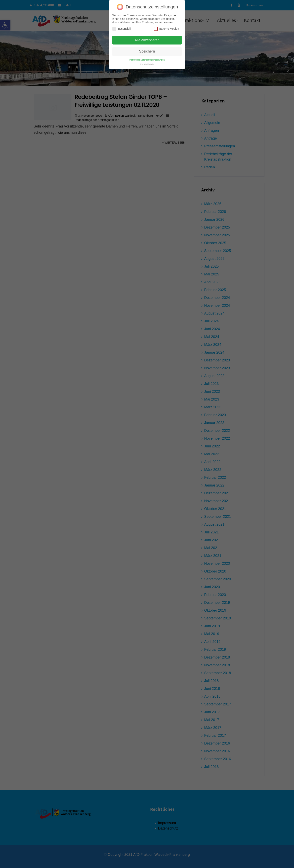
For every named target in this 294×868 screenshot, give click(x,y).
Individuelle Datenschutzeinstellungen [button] (147, 59)
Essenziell (122, 28)
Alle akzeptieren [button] (147, 40)
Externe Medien (166, 28)
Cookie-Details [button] (147, 64)
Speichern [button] (147, 51)
